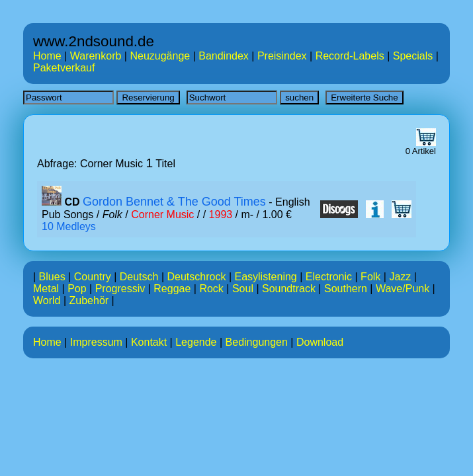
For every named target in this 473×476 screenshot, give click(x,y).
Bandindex (224, 56)
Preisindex (282, 56)
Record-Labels (350, 56)
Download (320, 342)
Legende (196, 342)
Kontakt (149, 342)
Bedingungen (257, 342)
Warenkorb (96, 56)
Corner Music (162, 215)
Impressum (96, 342)
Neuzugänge (160, 56)
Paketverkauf (64, 68)
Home (47, 56)
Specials (413, 56)
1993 (221, 215)
